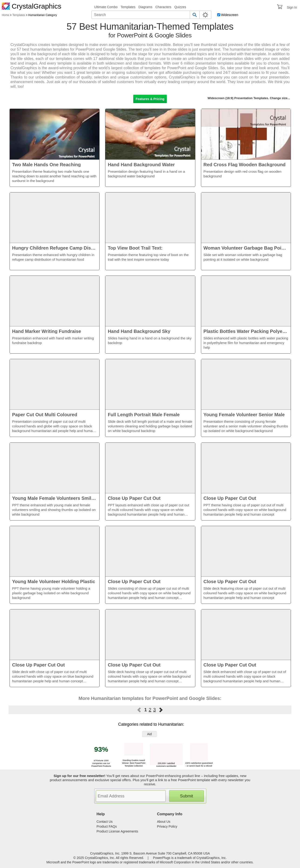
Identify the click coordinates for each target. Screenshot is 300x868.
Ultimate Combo (106, 7)
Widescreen (230, 15)
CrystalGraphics (32, 6)
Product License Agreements (117, 831)
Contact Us (105, 822)
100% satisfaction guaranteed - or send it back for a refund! (199, 763)
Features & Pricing (150, 99)
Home (5, 15)
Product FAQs (107, 826)
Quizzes (180, 7)
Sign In (292, 7)
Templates (128, 7)
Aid (149, 734)
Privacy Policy (167, 826)
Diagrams (145, 7)
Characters (163, 7)
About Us (164, 822)
